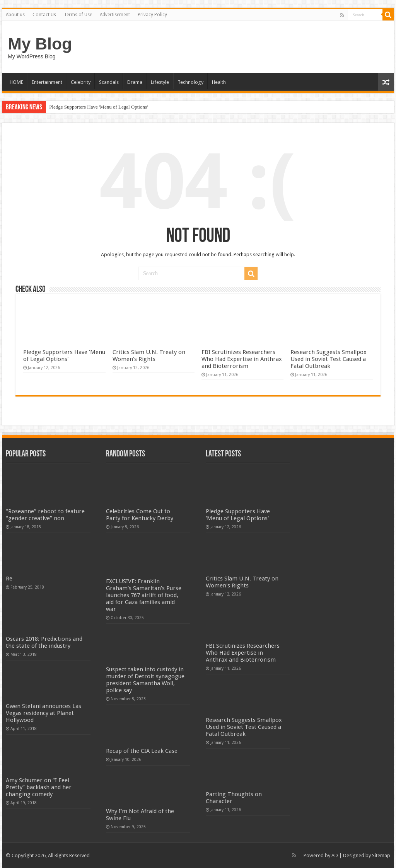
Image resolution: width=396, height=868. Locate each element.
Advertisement (115, 15)
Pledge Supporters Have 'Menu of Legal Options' (98, 107)
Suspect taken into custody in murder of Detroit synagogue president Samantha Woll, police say (145, 680)
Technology (190, 82)
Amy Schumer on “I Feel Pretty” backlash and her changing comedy (39, 787)
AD (335, 855)
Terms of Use (78, 15)
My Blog (40, 44)
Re (9, 579)
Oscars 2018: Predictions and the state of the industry (44, 642)
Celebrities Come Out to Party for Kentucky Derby (140, 515)
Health (219, 82)
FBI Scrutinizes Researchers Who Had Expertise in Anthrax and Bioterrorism (242, 359)
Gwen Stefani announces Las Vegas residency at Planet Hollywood (44, 713)
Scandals (109, 82)
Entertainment (47, 82)
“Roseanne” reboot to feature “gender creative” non (45, 515)
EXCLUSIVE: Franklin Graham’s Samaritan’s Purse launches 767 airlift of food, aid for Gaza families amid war (144, 595)
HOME (16, 82)
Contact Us (44, 15)
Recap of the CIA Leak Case (142, 751)
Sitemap (381, 855)
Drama (135, 82)
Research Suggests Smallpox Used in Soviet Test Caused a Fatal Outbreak (329, 359)
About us (15, 15)
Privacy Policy (152, 15)
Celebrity (81, 82)
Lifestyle (160, 82)
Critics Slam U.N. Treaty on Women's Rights (149, 356)
